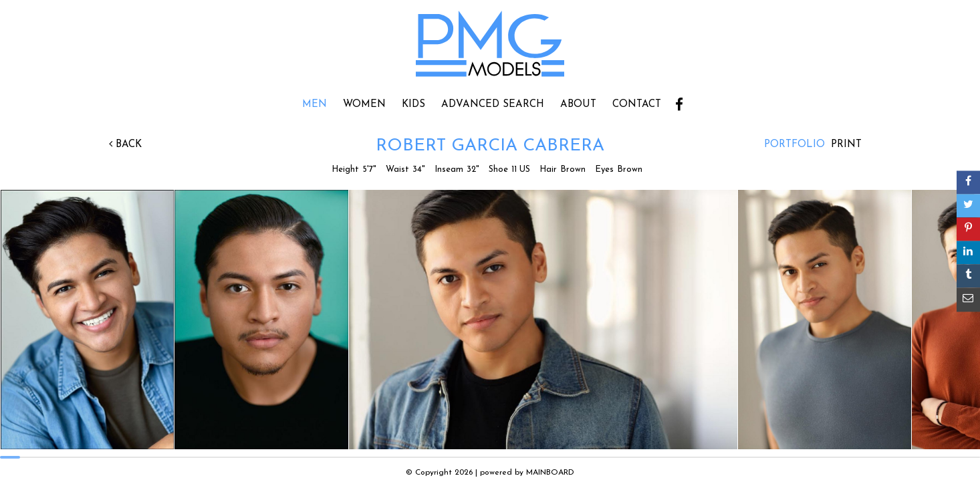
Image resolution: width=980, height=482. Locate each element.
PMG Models (490, 48)
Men (315, 105)
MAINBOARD (550, 473)
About (578, 105)
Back (125, 145)
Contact (637, 105)
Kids (413, 105)
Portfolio (794, 145)
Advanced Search (493, 105)
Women (364, 105)
